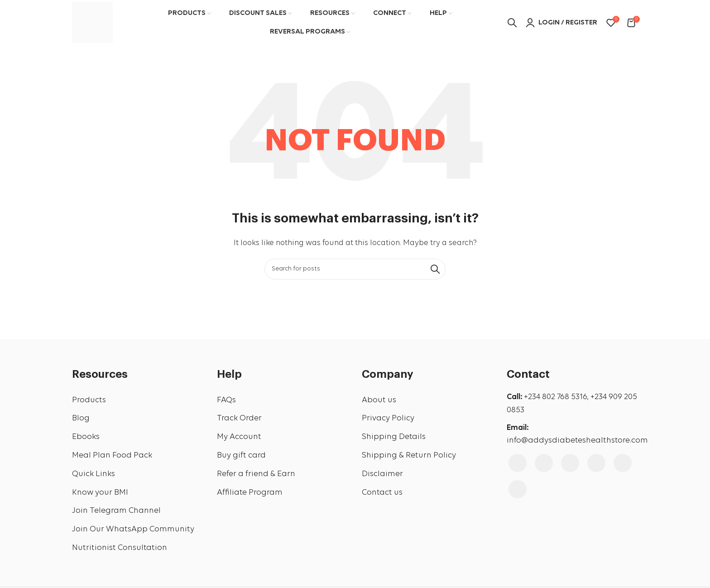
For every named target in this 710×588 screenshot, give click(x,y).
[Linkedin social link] (623, 463)
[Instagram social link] (544, 463)
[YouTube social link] (570, 463)
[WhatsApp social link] (518, 489)
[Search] (355, 269)
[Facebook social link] (518, 463)
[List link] (138, 401)
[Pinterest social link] (596, 463)
